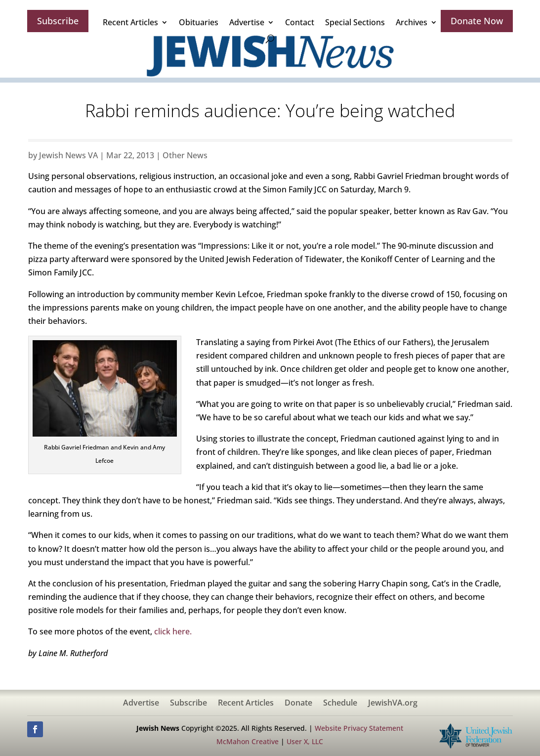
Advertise (247, 22)
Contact (300, 22)
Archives (412, 22)
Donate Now (477, 21)
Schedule (340, 704)
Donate (298, 704)
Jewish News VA (68, 155)
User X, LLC (305, 741)
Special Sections (355, 22)
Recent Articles (130, 22)
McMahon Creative (248, 741)
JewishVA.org (393, 704)
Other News (185, 155)
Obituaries (199, 22)
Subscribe (58, 21)
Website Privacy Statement (359, 728)
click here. (173, 631)
